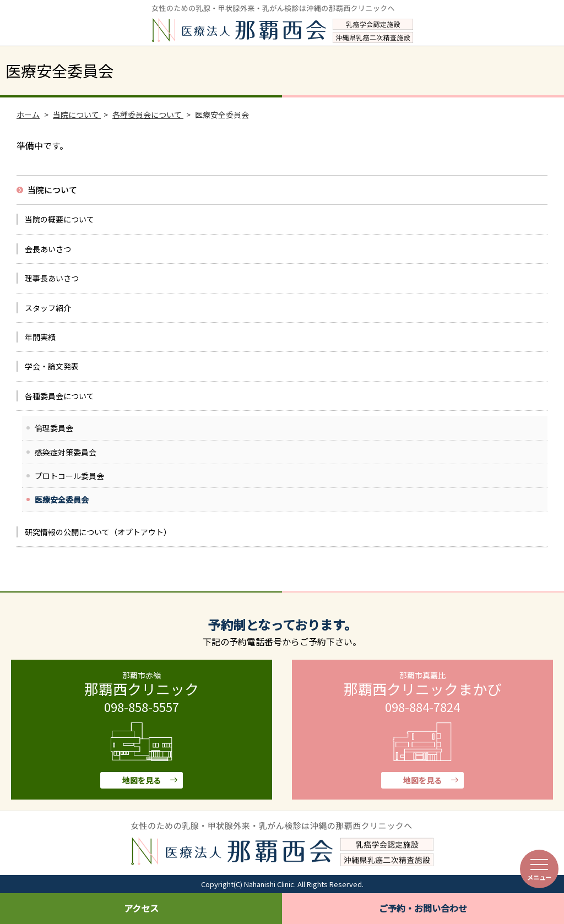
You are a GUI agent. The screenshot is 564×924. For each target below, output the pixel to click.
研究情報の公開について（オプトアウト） (98, 532)
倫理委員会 (54, 428)
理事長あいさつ (52, 278)
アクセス (141, 908)
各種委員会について (59, 396)
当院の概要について (59, 219)
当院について (52, 190)
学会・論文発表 (52, 366)
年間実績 (40, 337)
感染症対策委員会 (66, 452)
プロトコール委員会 (69, 476)
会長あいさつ (48, 249)
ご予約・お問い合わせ (423, 908)
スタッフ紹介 (48, 308)
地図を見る (142, 780)
